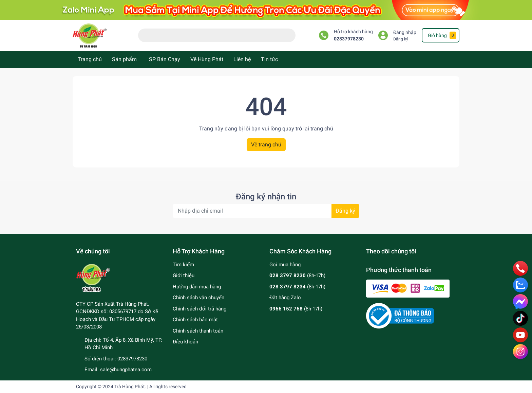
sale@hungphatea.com (126, 370)
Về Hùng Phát (207, 59)
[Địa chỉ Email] (266, 211)
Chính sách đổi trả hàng (199, 309)
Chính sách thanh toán (198, 331)
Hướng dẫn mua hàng (197, 287)
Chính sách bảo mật (195, 320)
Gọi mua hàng (285, 265)
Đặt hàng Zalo (285, 298)
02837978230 (349, 39)
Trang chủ (90, 59)
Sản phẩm (124, 59)
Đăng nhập (405, 32)
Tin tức (269, 59)
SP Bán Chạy (165, 59)
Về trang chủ (266, 145)
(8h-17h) (297, 275)
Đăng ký (401, 39)
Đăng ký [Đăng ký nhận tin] (345, 211)
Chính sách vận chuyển (198, 298)
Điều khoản (185, 342)
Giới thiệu (184, 275)
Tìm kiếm (183, 265)
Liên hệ (242, 59)
